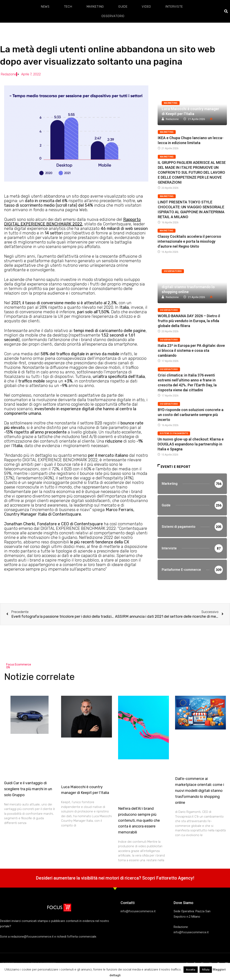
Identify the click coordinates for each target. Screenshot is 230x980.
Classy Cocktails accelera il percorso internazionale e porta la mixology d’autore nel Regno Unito (189, 241)
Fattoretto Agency (175, 878)
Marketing (95, 7)
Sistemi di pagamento (174, 433)
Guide (123, 7)
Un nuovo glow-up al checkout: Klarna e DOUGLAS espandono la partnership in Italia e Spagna (191, 444)
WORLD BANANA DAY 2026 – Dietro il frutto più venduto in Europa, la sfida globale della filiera (189, 321)
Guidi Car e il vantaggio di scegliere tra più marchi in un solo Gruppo (28, 789)
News (45, 7)
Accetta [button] (191, 970)
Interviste (174, 7)
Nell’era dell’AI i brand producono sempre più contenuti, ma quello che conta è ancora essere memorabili (139, 820)
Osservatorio (113, 16)
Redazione (172, 119)
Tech (68, 7)
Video (146, 7)
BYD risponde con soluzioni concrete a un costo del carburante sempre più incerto (191, 415)
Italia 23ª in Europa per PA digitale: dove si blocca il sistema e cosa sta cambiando (191, 350)
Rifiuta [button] (206, 970)
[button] (226, 11)
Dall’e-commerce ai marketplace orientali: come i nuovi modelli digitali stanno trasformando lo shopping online (200, 791)
